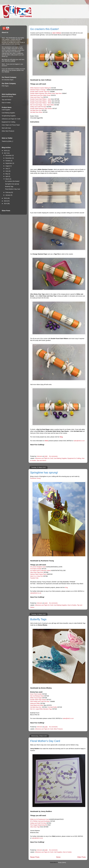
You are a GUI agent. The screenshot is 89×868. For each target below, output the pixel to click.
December (9, 155)
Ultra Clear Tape (35, 827)
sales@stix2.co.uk (79, 441)
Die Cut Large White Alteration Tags (41, 709)
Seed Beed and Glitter (37, 705)
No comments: (54, 456)
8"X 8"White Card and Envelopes (40, 821)
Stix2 (47, 441)
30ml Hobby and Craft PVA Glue (40, 701)
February (8, 192)
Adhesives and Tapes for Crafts (11, 119)
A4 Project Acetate (36, 569)
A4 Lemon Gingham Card (38, 567)
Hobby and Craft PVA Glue (38, 107)
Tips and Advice (41, 460)
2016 (6, 198)
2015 (6, 201)
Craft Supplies (58, 852)
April (7, 176)
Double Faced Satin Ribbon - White (41, 101)
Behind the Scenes (7, 97)
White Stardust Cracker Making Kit (41, 88)
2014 (6, 204)
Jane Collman (57, 33)
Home (58, 857)
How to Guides (72, 605)
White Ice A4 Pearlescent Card (39, 819)
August (8, 166)
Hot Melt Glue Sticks (36, 112)
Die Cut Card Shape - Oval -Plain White (42, 105)
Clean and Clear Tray (37, 97)
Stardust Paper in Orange (38, 90)
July (7, 169)
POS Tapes (5, 86)
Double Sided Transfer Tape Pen (40, 92)
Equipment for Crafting (74, 458)
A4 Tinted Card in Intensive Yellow (40, 570)
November (9, 158)
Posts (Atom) (62, 862)
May (7, 174)
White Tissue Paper (36, 698)
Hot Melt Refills (52, 707)
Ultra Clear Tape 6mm (37, 572)
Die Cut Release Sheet (37, 696)
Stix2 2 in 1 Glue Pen (37, 576)
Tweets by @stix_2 (7, 141)
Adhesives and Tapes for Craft (44, 458)
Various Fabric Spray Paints (38, 574)
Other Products (58, 729)
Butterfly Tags (38, 619)
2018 (6, 151)
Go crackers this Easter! (45, 29)
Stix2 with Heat (6, 128)
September (9, 163)
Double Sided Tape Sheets (38, 700)
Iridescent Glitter (35, 703)
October (8, 161)
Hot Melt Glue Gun (36, 110)
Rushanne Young (35, 478)
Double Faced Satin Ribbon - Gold (40, 99)
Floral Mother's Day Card (45, 741)
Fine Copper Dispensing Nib (39, 825)
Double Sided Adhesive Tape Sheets (41, 108)
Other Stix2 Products (8, 131)
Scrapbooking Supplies (9, 116)
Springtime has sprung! (44, 473)
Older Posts (81, 857)
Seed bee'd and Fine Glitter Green (40, 95)
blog (61, 437)
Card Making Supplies (60, 458)
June (7, 171)
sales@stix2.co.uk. (37, 838)
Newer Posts (35, 857)
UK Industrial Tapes (8, 80)
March (8, 179)
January (8, 195)
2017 (6, 153)
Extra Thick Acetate (36, 694)
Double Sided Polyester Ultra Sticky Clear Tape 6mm (46, 93)
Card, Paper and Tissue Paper (11, 125)
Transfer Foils (34, 578)
